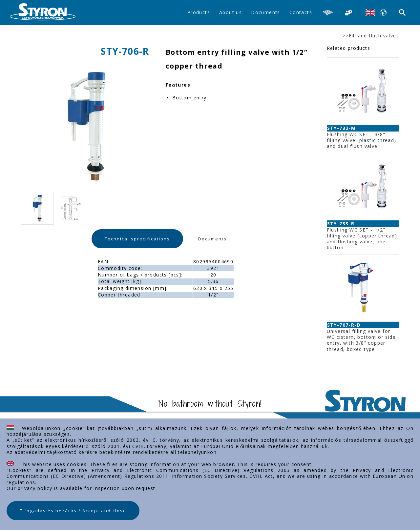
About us (231, 12)
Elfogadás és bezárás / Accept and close (73, 511)
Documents (266, 12)
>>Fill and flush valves (371, 36)
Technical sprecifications (137, 239)
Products (199, 12)
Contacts (301, 12)
